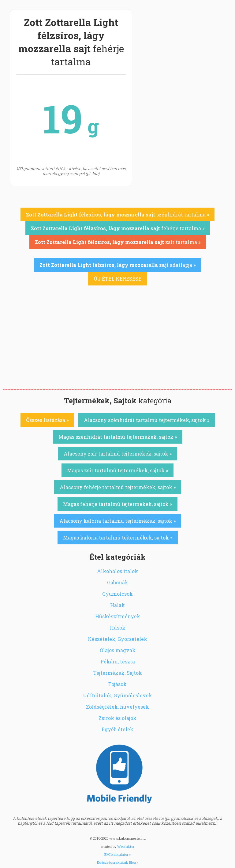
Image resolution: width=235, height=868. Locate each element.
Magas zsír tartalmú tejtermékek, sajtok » (117, 470)
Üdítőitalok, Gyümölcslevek (117, 695)
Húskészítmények (118, 616)
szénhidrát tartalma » (117, 214)
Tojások (117, 684)
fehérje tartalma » (118, 228)
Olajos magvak (118, 650)
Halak (117, 605)
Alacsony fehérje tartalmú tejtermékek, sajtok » (118, 487)
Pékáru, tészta (118, 661)
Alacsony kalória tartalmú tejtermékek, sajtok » (117, 521)
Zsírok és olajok (117, 718)
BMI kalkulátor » (117, 854)
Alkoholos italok (117, 571)
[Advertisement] (117, 343)
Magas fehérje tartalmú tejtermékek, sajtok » (117, 504)
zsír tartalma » (118, 242)
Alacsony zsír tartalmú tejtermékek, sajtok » (118, 454)
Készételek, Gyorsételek (117, 639)
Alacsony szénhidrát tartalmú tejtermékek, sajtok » (147, 420)
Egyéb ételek (117, 729)
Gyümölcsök (117, 594)
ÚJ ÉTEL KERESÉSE (117, 279)
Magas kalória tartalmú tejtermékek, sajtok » (118, 538)
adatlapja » (117, 265)
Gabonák (118, 582)
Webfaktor (126, 846)
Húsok (118, 628)
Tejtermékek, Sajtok (118, 673)
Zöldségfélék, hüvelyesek (117, 707)
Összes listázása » (47, 420)
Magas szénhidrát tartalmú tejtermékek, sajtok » (118, 437)
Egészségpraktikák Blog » (118, 862)
